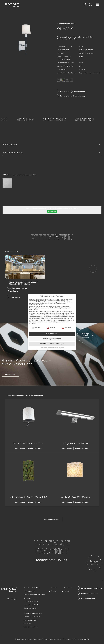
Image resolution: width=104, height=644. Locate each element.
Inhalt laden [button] (52, 211)
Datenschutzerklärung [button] (53, 348)
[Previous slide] (11, 269)
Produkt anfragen (35, 448)
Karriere (67, 591)
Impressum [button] (62, 348)
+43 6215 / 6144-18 (32, 627)
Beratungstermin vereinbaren (92, 588)
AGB (74, 639)
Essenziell (36, 328)
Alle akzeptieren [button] (52, 334)
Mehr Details (20, 448)
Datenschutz (67, 639)
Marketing (66, 328)
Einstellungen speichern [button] (52, 339)
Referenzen (68, 588)
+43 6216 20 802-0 (31, 602)
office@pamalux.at (32, 609)
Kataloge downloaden (90, 593)
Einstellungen (55, 322)
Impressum (57, 639)
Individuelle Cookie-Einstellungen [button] (52, 344)
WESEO (86, 639)
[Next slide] (93, 269)
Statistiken (51, 328)
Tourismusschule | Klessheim (18, 290)
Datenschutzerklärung (66, 320)
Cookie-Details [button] (43, 348)
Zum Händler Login (88, 598)
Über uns (54, 591)
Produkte (54, 588)
